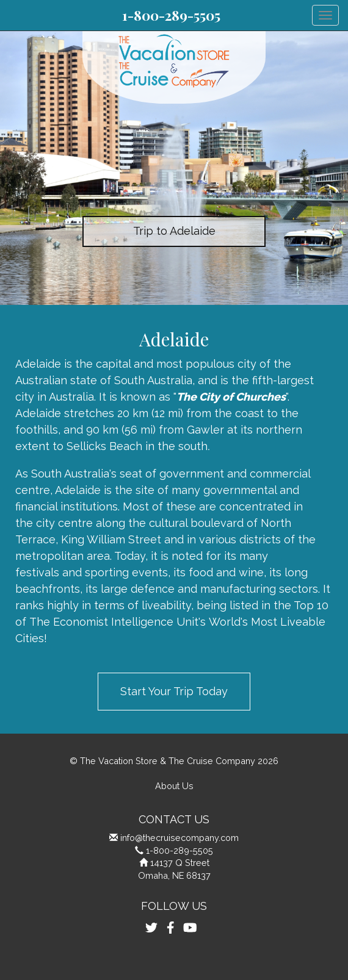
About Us (174, 786)
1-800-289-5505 (171, 15)
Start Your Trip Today (174, 691)
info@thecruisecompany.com (179, 838)
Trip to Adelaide (174, 231)
